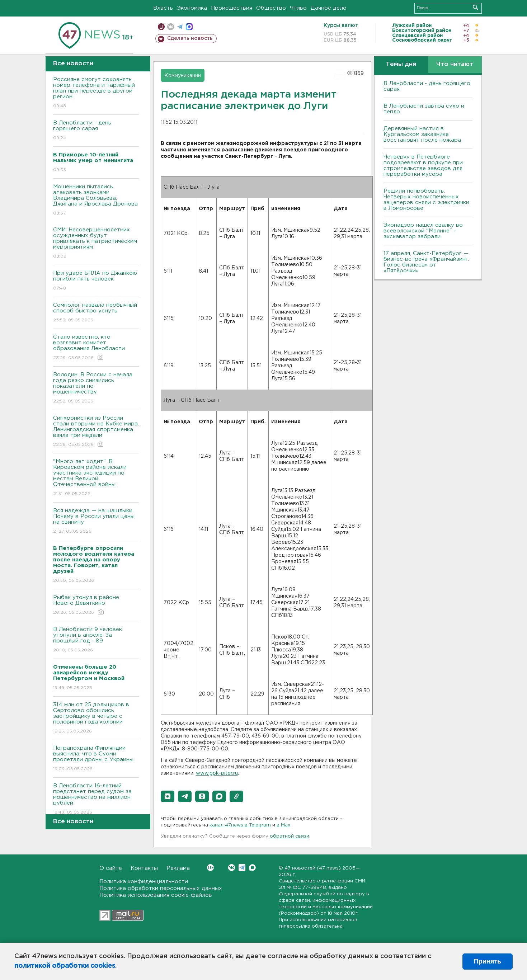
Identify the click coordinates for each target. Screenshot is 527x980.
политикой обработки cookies (65, 966)
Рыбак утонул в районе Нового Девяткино (96, 605)
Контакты (144, 868)
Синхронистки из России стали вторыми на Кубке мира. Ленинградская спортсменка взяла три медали (96, 432)
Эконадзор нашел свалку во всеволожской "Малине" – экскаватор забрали (423, 231)
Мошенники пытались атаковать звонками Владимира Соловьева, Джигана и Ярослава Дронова (96, 200)
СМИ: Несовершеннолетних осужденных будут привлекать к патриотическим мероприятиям (96, 243)
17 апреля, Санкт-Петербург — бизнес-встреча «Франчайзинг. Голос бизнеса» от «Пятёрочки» (426, 262)
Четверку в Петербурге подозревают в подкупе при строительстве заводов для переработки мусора (423, 166)
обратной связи (290, 836)
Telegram (242, 868)
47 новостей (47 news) (313, 868)
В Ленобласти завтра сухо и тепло (424, 109)
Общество (271, 8)
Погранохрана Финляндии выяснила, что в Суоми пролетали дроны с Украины (96, 759)
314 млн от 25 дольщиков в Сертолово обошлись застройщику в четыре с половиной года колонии (96, 718)
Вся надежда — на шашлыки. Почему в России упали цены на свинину (96, 521)
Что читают (455, 64)
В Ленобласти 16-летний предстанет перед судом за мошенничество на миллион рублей (96, 799)
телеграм (180, 27)
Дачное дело (329, 8)
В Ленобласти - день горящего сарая (96, 131)
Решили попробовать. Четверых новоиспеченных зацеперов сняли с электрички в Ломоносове (426, 200)
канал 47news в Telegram (240, 825)
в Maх (283, 825)
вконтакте (171, 27)
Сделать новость (190, 38)
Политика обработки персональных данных (161, 888)
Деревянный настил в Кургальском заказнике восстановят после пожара (422, 134)
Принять (488, 961)
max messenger (189, 27)
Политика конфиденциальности (144, 882)
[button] (168, 796)
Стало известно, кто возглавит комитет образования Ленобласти (96, 348)
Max (252, 868)
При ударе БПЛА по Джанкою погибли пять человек (96, 281)
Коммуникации (183, 76)
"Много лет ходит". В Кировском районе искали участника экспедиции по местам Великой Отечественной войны (96, 478)
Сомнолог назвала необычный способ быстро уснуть (96, 313)
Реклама (178, 868)
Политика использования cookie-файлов (156, 895)
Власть (163, 8)
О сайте (111, 868)
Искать (476, 7)
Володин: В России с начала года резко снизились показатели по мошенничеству (96, 388)
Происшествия (232, 8)
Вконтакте (210, 868)
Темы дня (401, 64)
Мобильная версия (161, 27)
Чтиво (298, 8)
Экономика (192, 8)
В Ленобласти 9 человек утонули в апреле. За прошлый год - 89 (96, 640)
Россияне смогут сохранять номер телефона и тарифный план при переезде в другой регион (96, 93)
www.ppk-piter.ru (217, 773)
